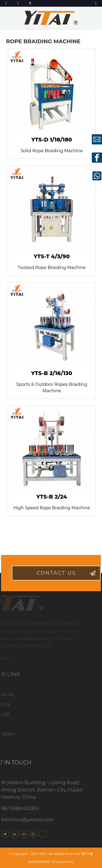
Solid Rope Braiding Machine (52, 151)
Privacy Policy (63, 862)
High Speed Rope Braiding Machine (52, 508)
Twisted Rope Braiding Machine (52, 268)
